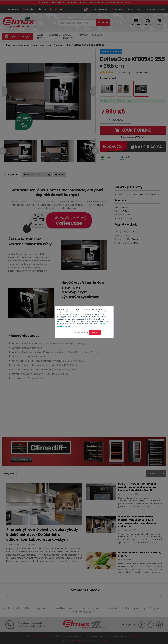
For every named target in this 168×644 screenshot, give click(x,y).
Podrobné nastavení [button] (81, 332)
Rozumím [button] (95, 332)
